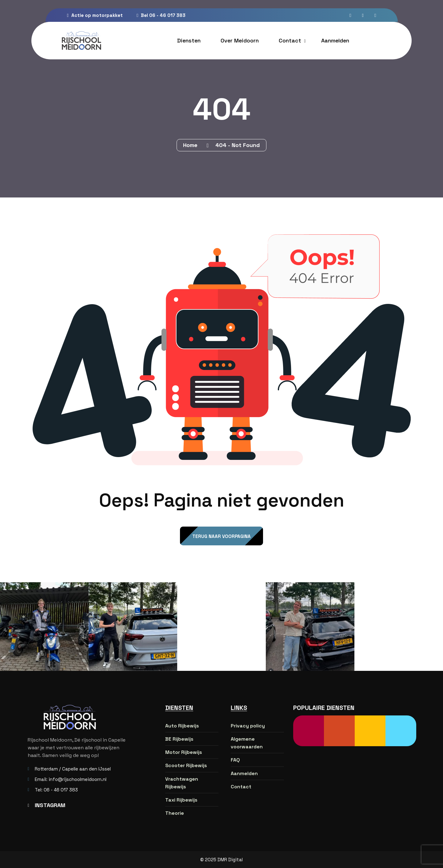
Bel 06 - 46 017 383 (161, 15)
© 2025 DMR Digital (221, 860)
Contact (290, 40)
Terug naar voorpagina (221, 536)
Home (192, 145)
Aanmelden (335, 40)
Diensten (189, 40)
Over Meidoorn (240, 40)
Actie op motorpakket (95, 15)
